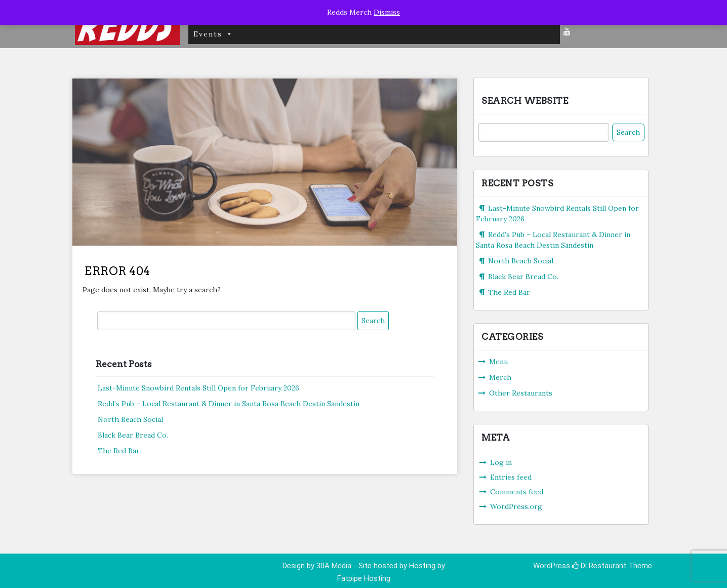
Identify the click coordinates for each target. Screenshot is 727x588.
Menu (498, 362)
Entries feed (511, 477)
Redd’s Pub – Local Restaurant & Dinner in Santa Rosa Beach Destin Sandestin (229, 404)
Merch (500, 377)
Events (213, 34)
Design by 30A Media (318, 566)
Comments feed (517, 492)
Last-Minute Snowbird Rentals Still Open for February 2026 (198, 388)
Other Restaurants (521, 393)
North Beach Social (130, 419)
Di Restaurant (599, 566)
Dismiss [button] (387, 12)
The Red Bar (119, 451)
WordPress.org (516, 506)
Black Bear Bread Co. (133, 435)
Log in (501, 462)
